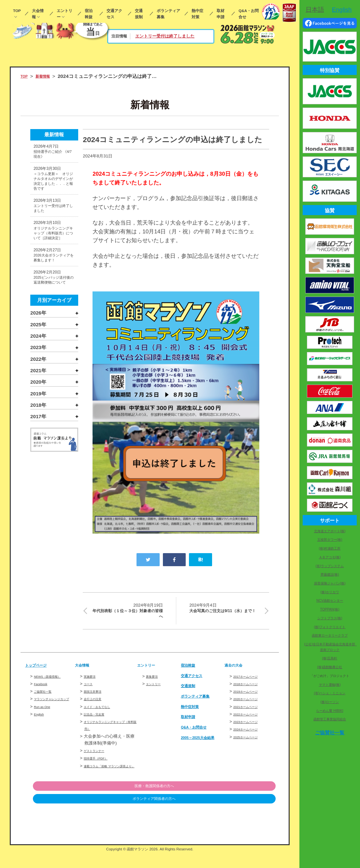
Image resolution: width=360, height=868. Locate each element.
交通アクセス (114, 14)
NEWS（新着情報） (53, 684)
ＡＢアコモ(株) (330, 557)
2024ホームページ (251, 737)
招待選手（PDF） (101, 766)
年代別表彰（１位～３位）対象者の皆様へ (127, 614)
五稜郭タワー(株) (330, 540)
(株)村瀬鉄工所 (330, 548)
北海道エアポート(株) (330, 531)
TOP (17, 11)
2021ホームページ (251, 714)
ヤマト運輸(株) (330, 685)
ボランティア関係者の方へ (242, 814)
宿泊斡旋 (89, 14)
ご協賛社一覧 (47, 699)
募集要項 (154, 684)
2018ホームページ (251, 691)
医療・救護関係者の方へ (242, 801)
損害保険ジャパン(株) (330, 583)
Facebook (43, 691)
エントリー (65, 14)
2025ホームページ (251, 744)
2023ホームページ (251, 729)
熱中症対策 (197, 14)
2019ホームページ (251, 699)
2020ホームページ (251, 706)
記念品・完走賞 (99, 722)
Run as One (45, 721)
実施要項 (92, 684)
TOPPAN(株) (330, 609)
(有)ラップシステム (330, 566)
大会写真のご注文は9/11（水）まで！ (225, 614)
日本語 (315, 10)
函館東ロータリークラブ (330, 635)
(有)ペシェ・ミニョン (330, 693)
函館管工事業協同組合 (330, 719)
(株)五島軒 (330, 658)
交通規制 (139, 14)
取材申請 (221, 14)
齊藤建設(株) (330, 574)
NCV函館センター (330, 601)
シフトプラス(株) (330, 618)
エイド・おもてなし (103, 714)
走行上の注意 (96, 706)
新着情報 (48, 76)
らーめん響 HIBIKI (330, 711)
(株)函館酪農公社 (330, 667)
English (41, 729)
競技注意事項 (96, 699)
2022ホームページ (251, 722)
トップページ (40, 673)
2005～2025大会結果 (202, 748)
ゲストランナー (99, 758)
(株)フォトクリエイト (330, 627)
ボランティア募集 (168, 14)
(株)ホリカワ (330, 592)
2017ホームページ (251, 684)
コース (90, 691)
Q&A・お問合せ (249, 14)
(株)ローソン (330, 702)
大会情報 (38, 14)
